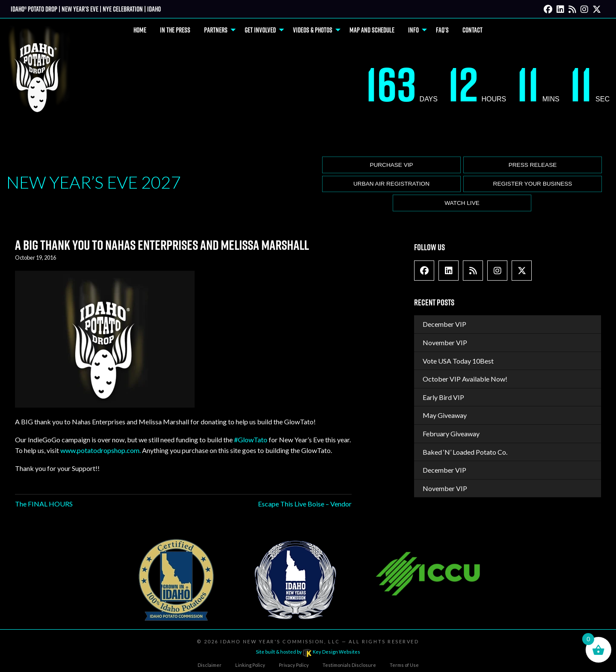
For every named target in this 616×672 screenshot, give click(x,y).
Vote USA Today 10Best (458, 361)
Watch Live (462, 203)
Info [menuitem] (413, 30)
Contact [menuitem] (472, 30)
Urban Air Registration (391, 184)
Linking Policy (250, 665)
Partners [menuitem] (216, 30)
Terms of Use (404, 665)
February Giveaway (451, 434)
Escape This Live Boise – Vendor (305, 504)
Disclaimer (210, 665)
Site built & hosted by (308, 652)
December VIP (444, 324)
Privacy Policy (294, 665)
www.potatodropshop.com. (101, 450)
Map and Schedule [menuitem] (372, 30)
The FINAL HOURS (44, 504)
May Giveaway (445, 415)
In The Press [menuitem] (175, 30)
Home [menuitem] (140, 30)
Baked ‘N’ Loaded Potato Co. (465, 452)
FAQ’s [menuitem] (442, 30)
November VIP (445, 342)
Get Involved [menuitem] (260, 30)
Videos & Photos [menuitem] (313, 30)
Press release (533, 165)
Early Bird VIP (443, 397)
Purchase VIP (391, 165)
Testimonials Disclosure (349, 665)
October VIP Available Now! (465, 379)
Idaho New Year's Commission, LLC (280, 641)
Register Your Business (533, 184)
